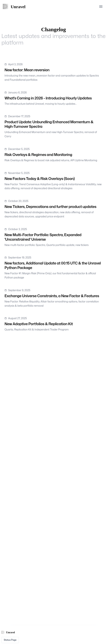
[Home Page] (16, 7)
